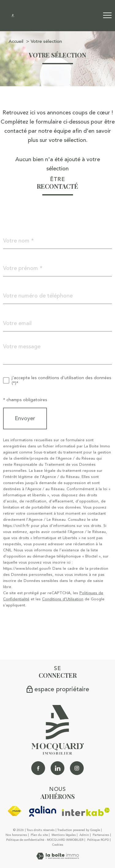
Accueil (16, 41)
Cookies (58, 845)
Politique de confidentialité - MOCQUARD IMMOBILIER (45, 840)
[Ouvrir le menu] (107, 16)
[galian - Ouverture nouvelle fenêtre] (43, 811)
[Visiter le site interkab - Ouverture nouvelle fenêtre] (86, 812)
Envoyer (25, 429)
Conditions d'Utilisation (63, 610)
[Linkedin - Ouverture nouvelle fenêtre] (57, 768)
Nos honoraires (16, 835)
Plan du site (39, 835)
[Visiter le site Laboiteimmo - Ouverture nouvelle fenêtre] (58, 858)
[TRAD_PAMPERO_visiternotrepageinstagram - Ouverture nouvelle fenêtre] (77, 768)
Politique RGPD (98, 840)
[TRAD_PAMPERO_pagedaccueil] (13, 15)
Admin (84, 835)
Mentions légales (64, 835)
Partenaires (101, 835)
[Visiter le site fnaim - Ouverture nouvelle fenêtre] (14, 811)
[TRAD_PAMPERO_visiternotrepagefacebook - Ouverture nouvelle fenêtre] (38, 768)
